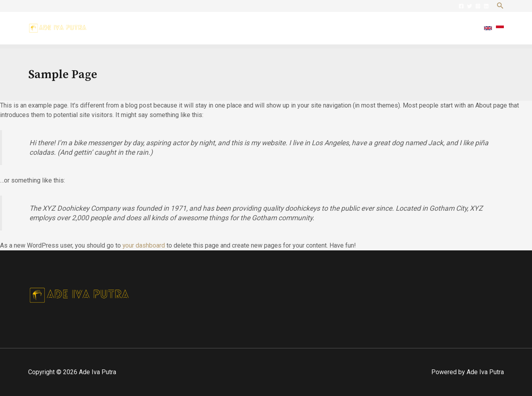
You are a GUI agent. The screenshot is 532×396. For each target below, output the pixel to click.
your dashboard (144, 245)
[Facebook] (461, 6)
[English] (488, 28)
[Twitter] (470, 6)
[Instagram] (478, 6)
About (348, 28)
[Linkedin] (486, 6)
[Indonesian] (500, 28)
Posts (428, 28)
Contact (459, 28)
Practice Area (388, 28)
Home (319, 28)
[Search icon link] (500, 6)
